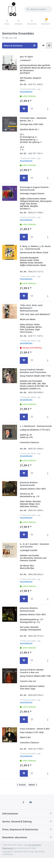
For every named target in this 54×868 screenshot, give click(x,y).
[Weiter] (33, 785)
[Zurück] (21, 785)
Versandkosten (26, 91)
